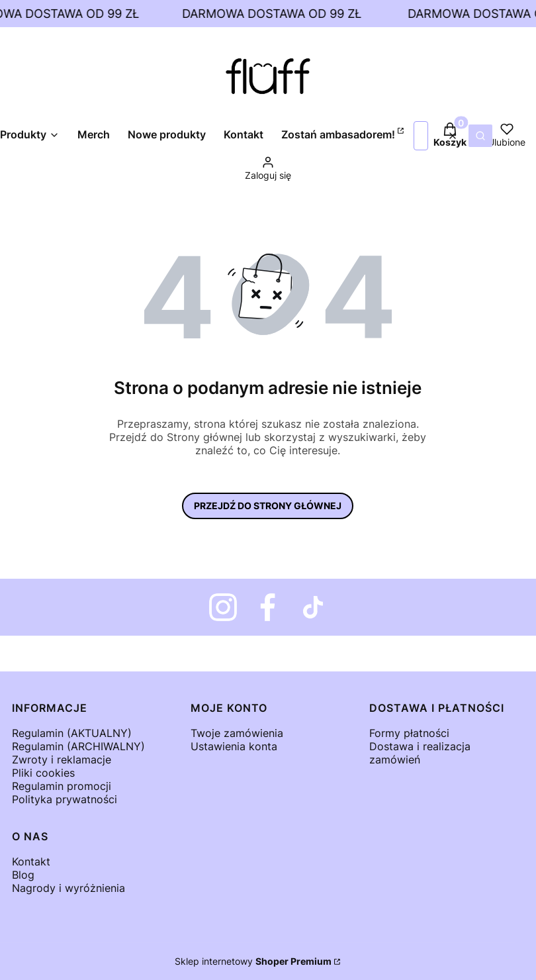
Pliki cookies (43, 773)
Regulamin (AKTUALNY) (72, 733)
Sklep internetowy (253, 961)
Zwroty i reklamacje (62, 759)
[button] (480, 136)
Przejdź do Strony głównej (268, 506)
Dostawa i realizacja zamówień (420, 753)
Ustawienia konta (234, 746)
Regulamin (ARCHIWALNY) (78, 746)
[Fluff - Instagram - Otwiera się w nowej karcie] (223, 607)
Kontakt (31, 861)
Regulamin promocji (62, 786)
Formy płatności (409, 733)
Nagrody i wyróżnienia (68, 888)
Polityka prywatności (65, 799)
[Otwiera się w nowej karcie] (268, 607)
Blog (23, 875)
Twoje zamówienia (237, 733)
